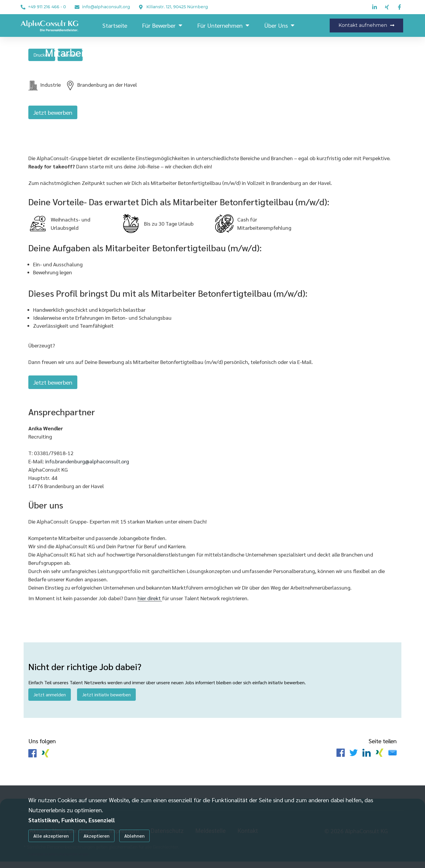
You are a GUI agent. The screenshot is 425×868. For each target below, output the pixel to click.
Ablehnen (134, 836)
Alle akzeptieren (51, 836)
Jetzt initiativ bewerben (106, 699)
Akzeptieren (97, 836)
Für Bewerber (162, 25)
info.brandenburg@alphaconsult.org (87, 466)
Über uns (279, 25)
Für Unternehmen (223, 25)
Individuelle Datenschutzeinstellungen (59, 854)
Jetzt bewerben (53, 114)
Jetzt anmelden (50, 699)
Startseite (115, 25)
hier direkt (150, 603)
